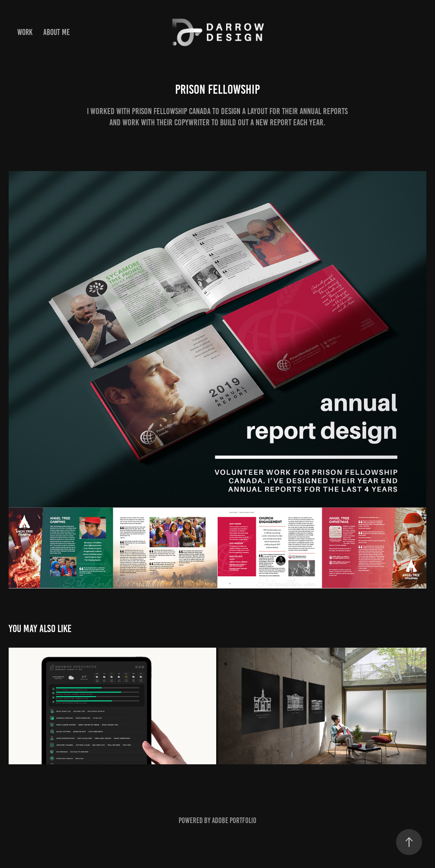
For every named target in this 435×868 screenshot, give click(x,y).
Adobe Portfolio (234, 820)
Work (25, 32)
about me (56, 32)
